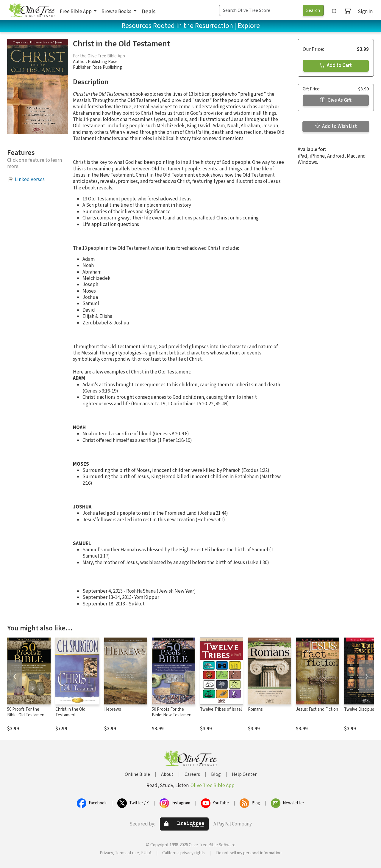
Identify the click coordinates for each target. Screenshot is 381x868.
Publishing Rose (103, 62)
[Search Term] (261, 10)
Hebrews (113, 709)
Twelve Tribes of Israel (221, 709)
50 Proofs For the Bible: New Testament (172, 712)
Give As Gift (336, 100)
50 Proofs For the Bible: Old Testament (27, 712)
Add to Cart (336, 65)
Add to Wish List (336, 126)
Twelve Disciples (360, 709)
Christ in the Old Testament (70, 712)
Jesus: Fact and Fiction (317, 709)
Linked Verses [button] (30, 180)
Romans (255, 709)
